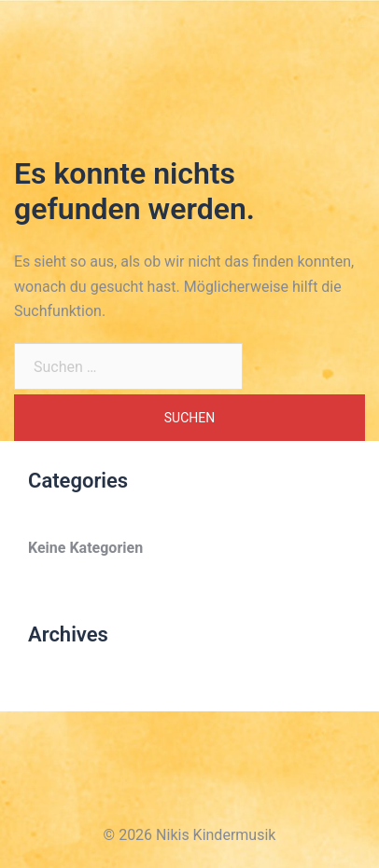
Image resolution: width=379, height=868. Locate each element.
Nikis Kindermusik (90, 26)
